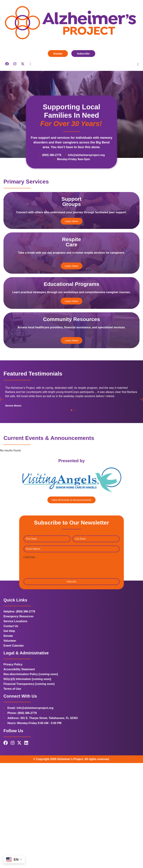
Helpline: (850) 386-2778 (19, 637)
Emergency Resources (19, 641)
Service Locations (15, 646)
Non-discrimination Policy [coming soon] (31, 699)
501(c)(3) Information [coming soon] (27, 704)
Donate (8, 661)
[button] (138, 64)
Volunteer (10, 666)
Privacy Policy (13, 689)
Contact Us (11, 651)
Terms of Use (12, 714)
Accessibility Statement (19, 694)
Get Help (9, 656)
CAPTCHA (29, 582)
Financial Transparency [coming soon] (29, 709)
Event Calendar (14, 671)
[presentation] (50, 592)
